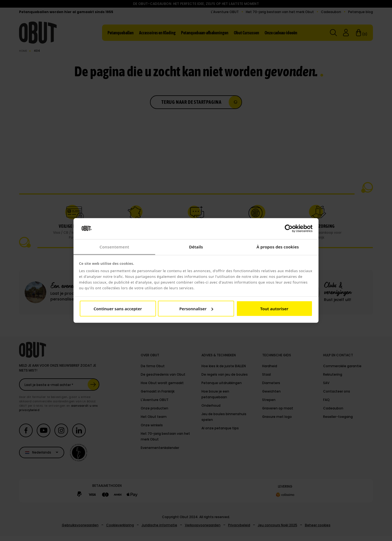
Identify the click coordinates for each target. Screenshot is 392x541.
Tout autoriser (274, 309)
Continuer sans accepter (118, 309)
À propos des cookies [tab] (278, 247)
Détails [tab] (196, 247)
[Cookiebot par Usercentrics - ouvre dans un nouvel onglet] (289, 229)
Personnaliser (196, 309)
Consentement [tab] (114, 247)
